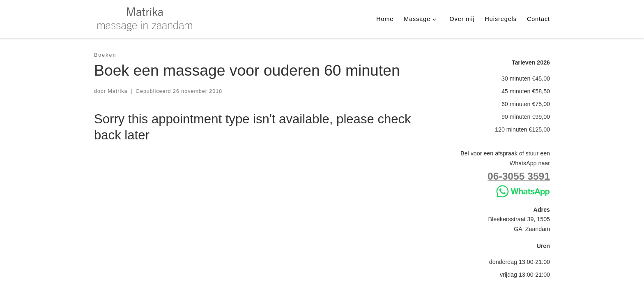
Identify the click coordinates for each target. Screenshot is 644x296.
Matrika (117, 91)
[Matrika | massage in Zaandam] (145, 18)
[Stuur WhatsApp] (523, 191)
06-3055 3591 (519, 176)
